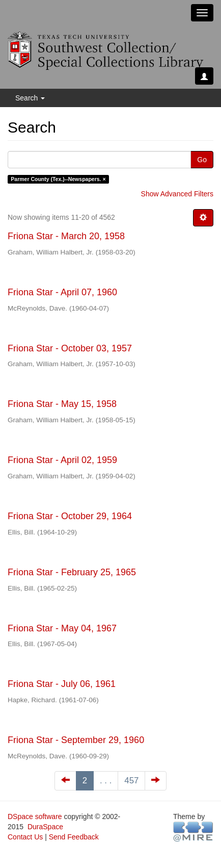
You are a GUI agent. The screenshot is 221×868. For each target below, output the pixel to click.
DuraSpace (45, 827)
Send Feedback (74, 837)
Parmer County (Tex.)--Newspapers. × (58, 179)
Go (202, 160)
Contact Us (25, 837)
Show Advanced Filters (177, 194)
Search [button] (30, 98)
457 (131, 781)
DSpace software (35, 816)
